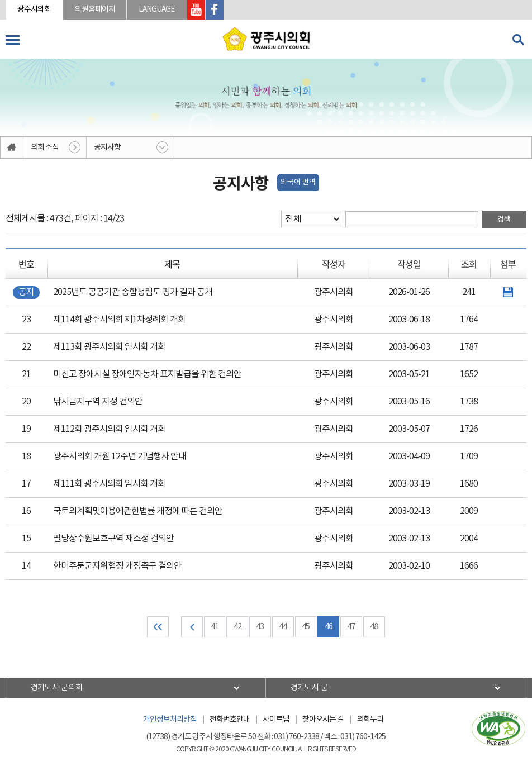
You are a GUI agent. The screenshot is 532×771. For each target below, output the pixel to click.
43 (260, 627)
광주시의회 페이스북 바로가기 (216, 10)
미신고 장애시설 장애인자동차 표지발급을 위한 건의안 (147, 374)
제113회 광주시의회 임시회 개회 (109, 347)
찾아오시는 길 (323, 720)
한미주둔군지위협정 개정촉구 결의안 (117, 566)
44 (283, 627)
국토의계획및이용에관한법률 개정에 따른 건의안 (138, 511)
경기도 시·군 (310, 688)
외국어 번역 (298, 182)
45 (306, 627)
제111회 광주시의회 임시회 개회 (109, 484)
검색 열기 (518, 40)
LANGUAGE (158, 9)
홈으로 (12, 147)
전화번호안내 (230, 720)
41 (215, 627)
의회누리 (370, 720)
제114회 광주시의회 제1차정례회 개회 (119, 320)
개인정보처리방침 (170, 720)
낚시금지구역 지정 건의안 (98, 402)
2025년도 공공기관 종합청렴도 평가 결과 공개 (133, 292)
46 (329, 627)
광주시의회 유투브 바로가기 (197, 10)
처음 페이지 (157, 627)
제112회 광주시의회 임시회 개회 (109, 429)
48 (375, 627)
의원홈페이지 (96, 9)
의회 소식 (45, 147)
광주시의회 (35, 9)
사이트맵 (276, 720)
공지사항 (107, 147)
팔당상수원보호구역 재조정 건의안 (113, 539)
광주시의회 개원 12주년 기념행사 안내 (120, 456)
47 (352, 627)
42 (237, 627)
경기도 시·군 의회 (57, 688)
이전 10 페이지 (191, 627)
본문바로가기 (0, 0)
